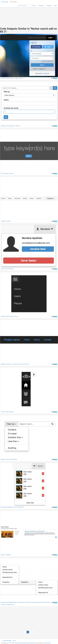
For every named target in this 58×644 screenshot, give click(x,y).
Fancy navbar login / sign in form (12, 78)
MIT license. (48, 643)
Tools (34, 5)
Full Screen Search (7, 173)
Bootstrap (14, 1)
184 (53, 507)
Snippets (42, 5)
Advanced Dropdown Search (11, 126)
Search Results (6, 555)
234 (53, 316)
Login (55, 5)
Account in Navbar (7, 269)
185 (53, 459)
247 (53, 221)
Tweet (14, 641)
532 (53, 78)
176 (53, 602)
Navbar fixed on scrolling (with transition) (15, 364)
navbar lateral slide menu (9, 316)
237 (53, 269)
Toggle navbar (6, 221)
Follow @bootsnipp (7, 641)
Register (49, 5)
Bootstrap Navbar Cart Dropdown (12, 507)
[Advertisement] (29, 14)
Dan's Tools (15, 643)
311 (53, 173)
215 (53, 364)
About (28, 643)
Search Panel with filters (9, 459)
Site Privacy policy (22, 643)
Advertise (32, 643)
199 (53, 412)
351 (53, 126)
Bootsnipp (5, 2)
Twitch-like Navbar (7, 412)
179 (53, 555)
